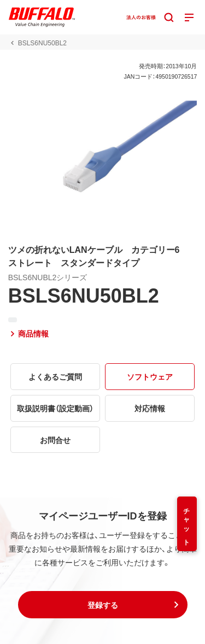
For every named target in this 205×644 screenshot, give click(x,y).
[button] (103, 605)
